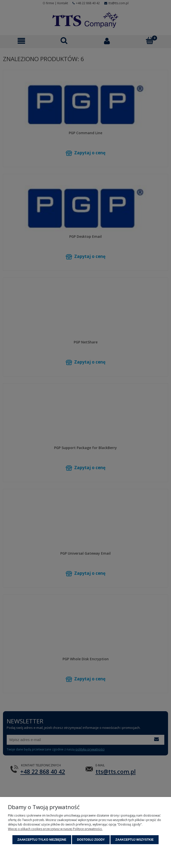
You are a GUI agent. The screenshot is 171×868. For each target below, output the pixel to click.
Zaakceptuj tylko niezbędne (42, 840)
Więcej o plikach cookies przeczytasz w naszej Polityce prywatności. (55, 829)
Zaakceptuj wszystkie (135, 840)
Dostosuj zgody (91, 840)
